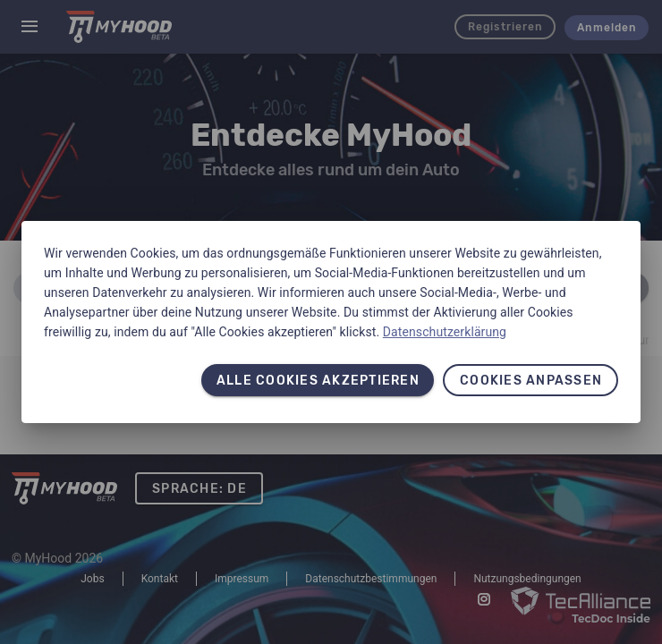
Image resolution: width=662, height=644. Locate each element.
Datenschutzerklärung (445, 332)
